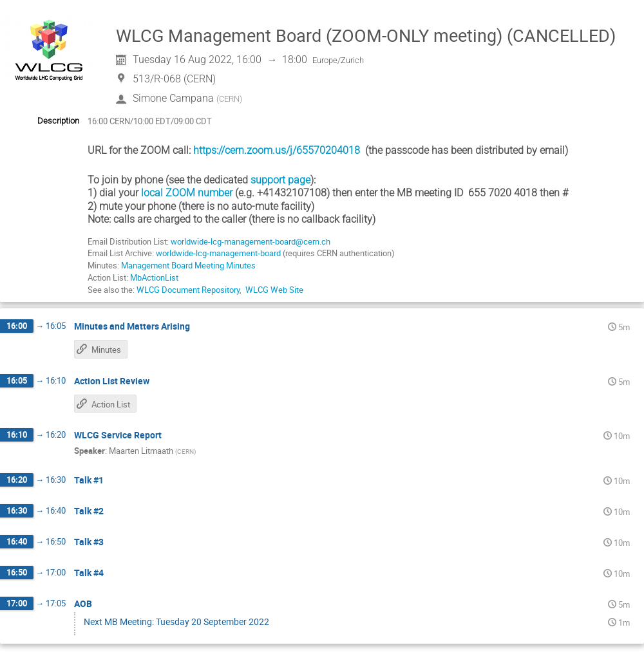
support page (280, 180)
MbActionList (154, 277)
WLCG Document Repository (188, 290)
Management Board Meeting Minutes (188, 265)
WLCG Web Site (274, 290)
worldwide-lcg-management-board (219, 253)
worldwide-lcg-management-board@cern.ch (251, 241)
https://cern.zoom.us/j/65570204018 (277, 150)
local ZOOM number (187, 193)
